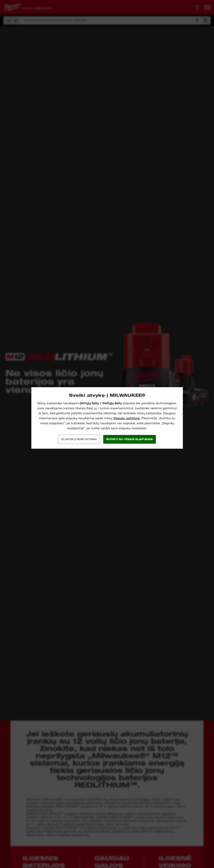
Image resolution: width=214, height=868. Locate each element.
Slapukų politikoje (127, 418)
